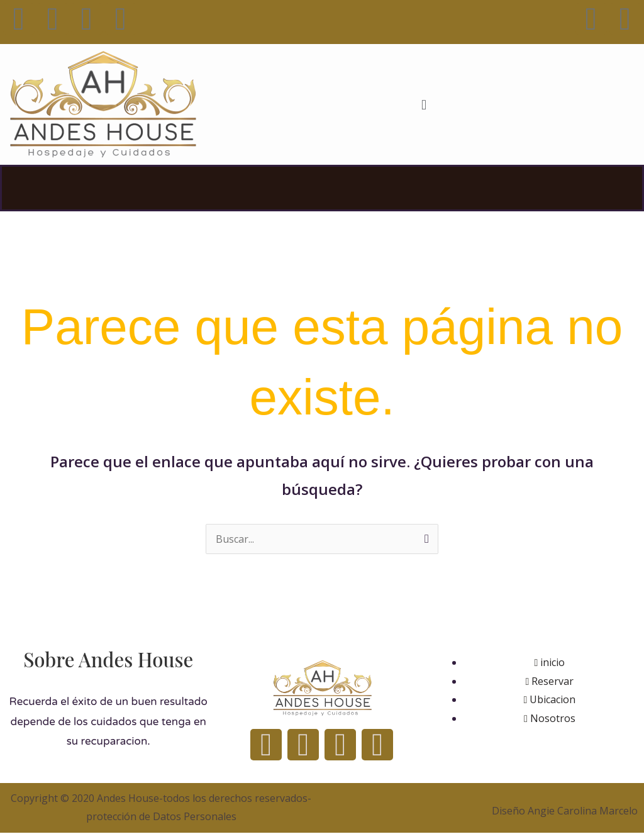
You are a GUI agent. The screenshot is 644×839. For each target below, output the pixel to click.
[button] (424, 104)
